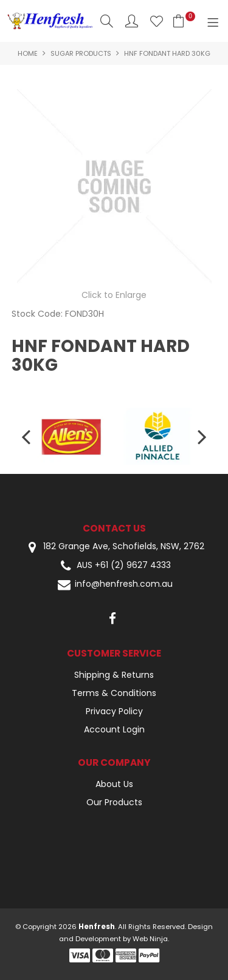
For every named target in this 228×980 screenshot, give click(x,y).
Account (132, 21)
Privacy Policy (114, 711)
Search (107, 21)
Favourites (157, 21)
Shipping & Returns (114, 675)
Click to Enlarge (114, 295)
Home (28, 53)
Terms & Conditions (114, 693)
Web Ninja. (151, 939)
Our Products (114, 802)
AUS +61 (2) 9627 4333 (114, 566)
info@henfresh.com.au (114, 585)
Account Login (114, 729)
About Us (114, 784)
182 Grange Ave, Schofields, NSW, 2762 (114, 547)
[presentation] (27, 437)
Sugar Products (81, 53)
